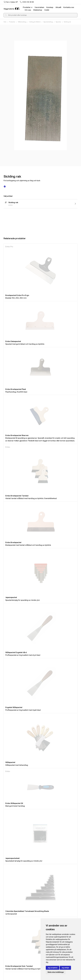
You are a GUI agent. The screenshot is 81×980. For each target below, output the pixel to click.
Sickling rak (67, 22)
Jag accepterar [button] (53, 968)
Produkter (28, 7)
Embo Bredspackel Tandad (17, 496)
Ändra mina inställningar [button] (56, 972)
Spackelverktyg (48, 22)
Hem (5, 22)
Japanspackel (11, 597)
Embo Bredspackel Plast (16, 389)
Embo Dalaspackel (13, 341)
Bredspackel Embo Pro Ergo (17, 295)
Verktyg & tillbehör (35, 22)
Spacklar (58, 22)
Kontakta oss (69, 7)
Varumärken (39, 7)
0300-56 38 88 (28, 2)
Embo (8, 447)
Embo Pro (9, 246)
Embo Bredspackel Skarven (17, 435)
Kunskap (50, 7)
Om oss (28, 10)
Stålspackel (10, 762)
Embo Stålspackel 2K (14, 803)
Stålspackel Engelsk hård (16, 652)
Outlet (47, 10)
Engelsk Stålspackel (14, 707)
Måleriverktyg (22, 22)
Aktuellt (58, 7)
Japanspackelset (12, 858)
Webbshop (38, 10)
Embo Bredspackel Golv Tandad (19, 966)
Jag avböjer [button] (65, 968)
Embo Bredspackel (13, 542)
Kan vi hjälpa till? (12, 2)
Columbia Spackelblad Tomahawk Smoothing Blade (27, 911)
